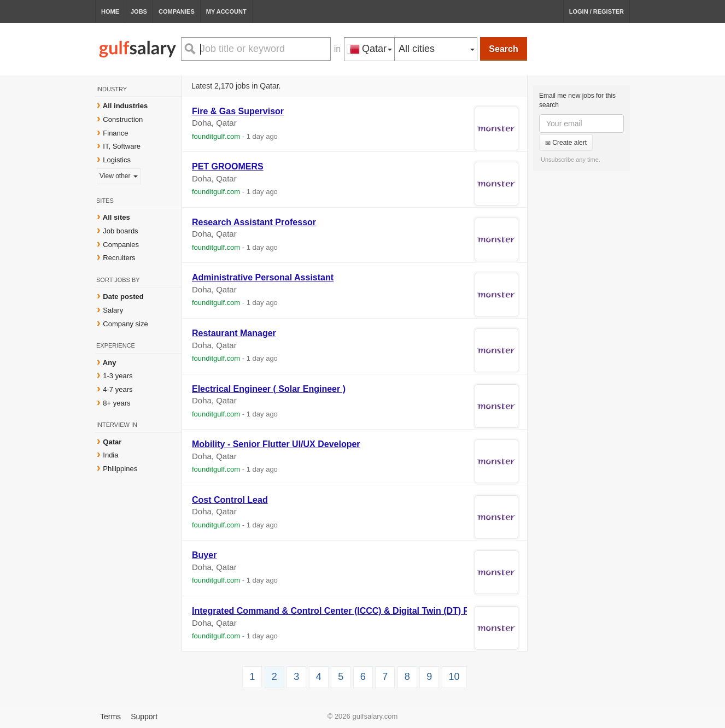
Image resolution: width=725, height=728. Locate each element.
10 (454, 677)
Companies (177, 11)
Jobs (139, 11)
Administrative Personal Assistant (263, 277)
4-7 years (118, 389)
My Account (226, 11)
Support (144, 717)
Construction (123, 119)
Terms (110, 717)
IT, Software (122, 146)
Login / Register (597, 11)
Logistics (117, 160)
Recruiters (119, 258)
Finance (115, 133)
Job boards (120, 231)
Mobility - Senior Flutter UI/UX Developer (276, 444)
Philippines (120, 469)
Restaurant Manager (234, 333)
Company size (125, 324)
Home (110, 11)
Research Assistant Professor (254, 222)
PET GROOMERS (228, 166)
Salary (113, 310)
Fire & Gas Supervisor (238, 111)
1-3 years (118, 376)
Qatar (112, 442)
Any (110, 363)
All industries (125, 106)
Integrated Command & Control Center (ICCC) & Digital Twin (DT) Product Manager (363, 611)
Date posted (123, 297)
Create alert (566, 143)
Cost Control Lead (230, 500)
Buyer (204, 555)
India (110, 455)
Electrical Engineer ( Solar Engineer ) (269, 389)
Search (503, 49)
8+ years (116, 403)
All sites (116, 217)
